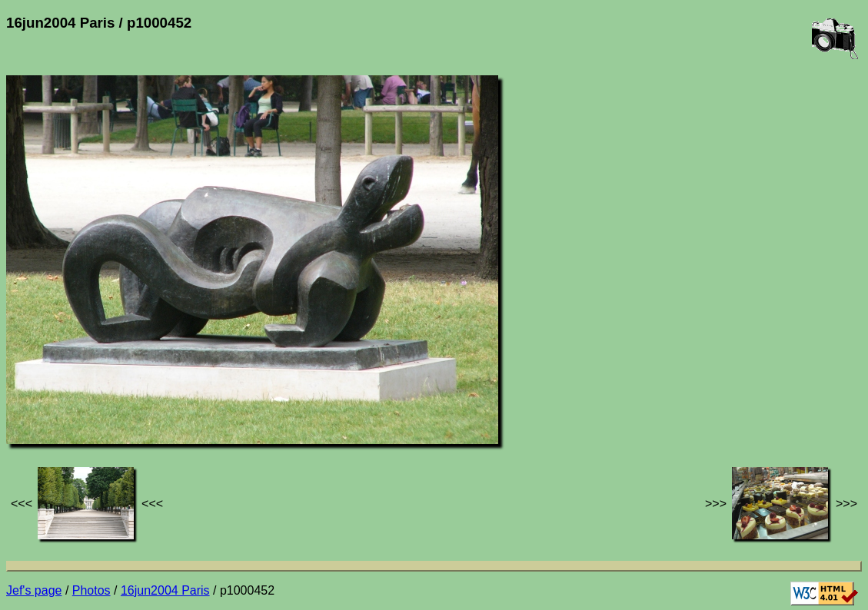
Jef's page (34, 590)
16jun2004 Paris (165, 590)
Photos (91, 590)
